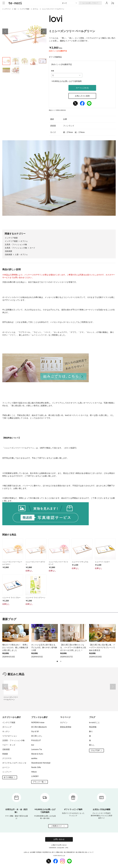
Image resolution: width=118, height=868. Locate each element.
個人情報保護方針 (69, 852)
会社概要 (33, 852)
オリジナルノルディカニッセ (14, 763)
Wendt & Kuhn (37, 754)
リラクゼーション (10, 736)
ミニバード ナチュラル (80, 562)
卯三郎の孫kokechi (39, 727)
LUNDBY (35, 776)
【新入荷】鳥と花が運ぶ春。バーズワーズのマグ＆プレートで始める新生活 (102, 648)
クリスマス (7, 758)
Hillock (34, 772)
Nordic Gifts (36, 767)
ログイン (64, 722)
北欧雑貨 (8, 251)
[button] (5, 31)
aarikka (34, 758)
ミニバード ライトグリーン (35, 598)
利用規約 (39, 852)
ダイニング (7, 727)
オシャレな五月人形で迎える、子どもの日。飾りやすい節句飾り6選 (44, 648)
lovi (15, 9)
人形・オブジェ (21, 255)
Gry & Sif (35, 731)
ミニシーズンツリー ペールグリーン (11, 698)
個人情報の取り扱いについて (85, 852)
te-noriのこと (94, 722)
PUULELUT (36, 740)
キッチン (6, 731)
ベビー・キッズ (9, 745)
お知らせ (27, 852)
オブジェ (35, 9)
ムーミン (6, 767)
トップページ (6, 9)
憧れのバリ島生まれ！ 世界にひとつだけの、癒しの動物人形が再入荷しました (15, 648)
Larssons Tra (37, 749)
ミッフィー (7, 772)
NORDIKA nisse (38, 722)
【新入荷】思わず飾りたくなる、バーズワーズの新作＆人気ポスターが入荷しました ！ (73, 648)
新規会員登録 (66, 727)
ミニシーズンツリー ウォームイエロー (12, 563)
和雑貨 (5, 754)
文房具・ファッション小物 (16, 245)
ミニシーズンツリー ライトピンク (59, 563)
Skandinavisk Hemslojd (41, 763)
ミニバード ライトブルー (11, 598)
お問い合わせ (59, 839)
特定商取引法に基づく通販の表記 (53, 852)
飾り (91, 731)
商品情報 (93, 727)
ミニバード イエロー (102, 562)
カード (32, 248)
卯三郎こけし (37, 736)
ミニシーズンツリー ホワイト (35, 563)
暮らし (92, 745)
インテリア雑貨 (24, 9)
